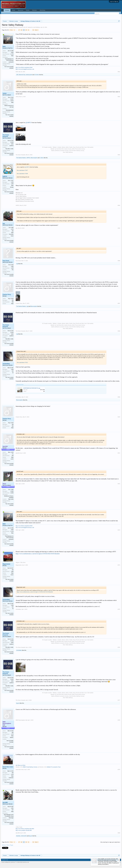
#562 (119, 97)
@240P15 (28, 123)
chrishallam (6, 364)
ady (4, 223)
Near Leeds (11, 499)
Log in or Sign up (114, 1)
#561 (119, 72)
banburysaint (29, 75)
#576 (119, 647)
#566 (119, 261)
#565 (119, 228)
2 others (42, 158)
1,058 (12, 369)
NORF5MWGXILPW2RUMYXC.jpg (32, 388)
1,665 (12, 266)
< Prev (11, 30)
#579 (119, 770)
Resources (21, 10)
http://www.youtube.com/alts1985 (24, 830)
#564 (119, 205)
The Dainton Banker (21, 158)
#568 (119, 331)
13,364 (12, 491)
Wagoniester (6, 564)
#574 (119, 565)
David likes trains (8, 767)
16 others (37, 75)
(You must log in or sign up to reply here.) (110, 842)
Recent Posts (15, 13)
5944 (4, 47)
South (12, 236)
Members (35, 10)
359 (13, 300)
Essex (12, 575)
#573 (119, 530)
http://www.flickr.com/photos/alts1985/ (25, 829)
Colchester (11, 778)
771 (13, 454)
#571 (119, 453)
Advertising (42, 10)
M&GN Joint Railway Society (30, 767)
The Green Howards (6, 136)
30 (26, 30)
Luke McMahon (37, 27)
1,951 (12, 808)
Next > (37, 30)
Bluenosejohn (34, 158)
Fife (13, 270)
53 (33, 30)
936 (13, 773)
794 (13, 570)
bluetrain (18, 836)
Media (14, 10)
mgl (17, 264)
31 (29, 30)
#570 (119, 417)
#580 (119, 833)
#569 (119, 397)
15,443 (12, 142)
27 (19, 30)
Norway (12, 187)
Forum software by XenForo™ (15, 862)
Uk (13, 373)
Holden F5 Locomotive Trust (54, 767)
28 (21, 30)
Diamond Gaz (22, 75)
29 (24, 30)
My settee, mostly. (10, 149)
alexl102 (18, 453)
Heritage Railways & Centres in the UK (18, 27)
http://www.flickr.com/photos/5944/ (24, 67)
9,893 (12, 52)
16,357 (12, 99)
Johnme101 (24, 836)
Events (28, 10)
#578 (119, 720)
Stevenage (11, 818)
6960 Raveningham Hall (21, 720)
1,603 (12, 182)
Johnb (5, 93)
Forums (7, 10)
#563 (119, 155)
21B (17, 75)
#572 (119, 484)
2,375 (12, 229)
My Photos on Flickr (21, 765)
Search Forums (6, 13)
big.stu (18, 703)
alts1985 (5, 802)
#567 (119, 303)
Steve (17, 484)
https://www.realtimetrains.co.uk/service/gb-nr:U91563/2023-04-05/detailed (38, 554)
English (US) (5, 860)
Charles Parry (7, 294)
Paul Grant (6, 261)
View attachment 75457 (22, 170)
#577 (119, 700)
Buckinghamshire (10, 110)
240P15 (28, 158)
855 (13, 733)
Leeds (12, 459)
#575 (119, 609)
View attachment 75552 (22, 363)
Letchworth (11, 62)
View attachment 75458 (22, 174)
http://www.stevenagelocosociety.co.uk (25, 69)
